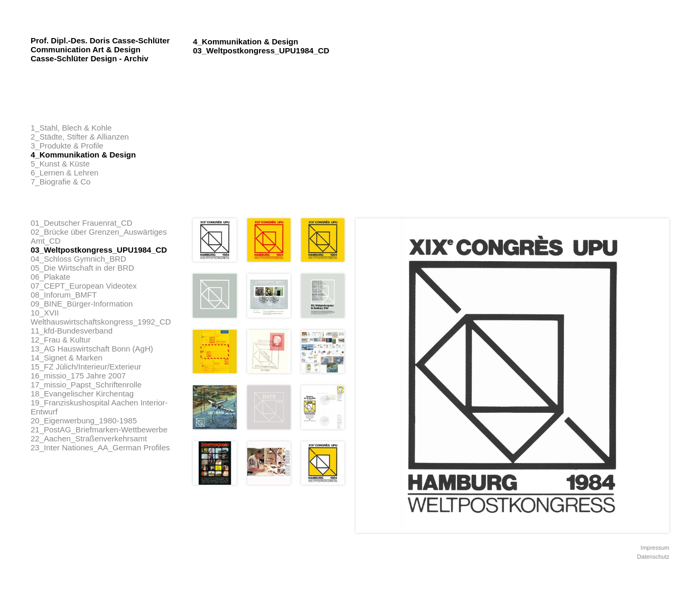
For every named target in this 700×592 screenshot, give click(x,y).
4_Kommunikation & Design (83, 155)
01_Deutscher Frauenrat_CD (82, 223)
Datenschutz (653, 557)
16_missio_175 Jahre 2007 (78, 376)
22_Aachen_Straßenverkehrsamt (89, 438)
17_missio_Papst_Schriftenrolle (86, 385)
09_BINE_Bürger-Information (82, 304)
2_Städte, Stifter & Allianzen (80, 137)
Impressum (655, 548)
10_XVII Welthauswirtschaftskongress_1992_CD (101, 317)
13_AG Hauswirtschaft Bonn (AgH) (92, 349)
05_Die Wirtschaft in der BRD (82, 268)
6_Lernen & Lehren (64, 173)
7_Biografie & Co (60, 182)
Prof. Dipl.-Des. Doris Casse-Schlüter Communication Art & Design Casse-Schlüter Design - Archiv (100, 49)
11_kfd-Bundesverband (72, 331)
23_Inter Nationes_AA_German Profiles (100, 447)
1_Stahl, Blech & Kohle (71, 128)
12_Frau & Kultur (60, 340)
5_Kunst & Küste (60, 164)
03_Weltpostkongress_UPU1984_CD (99, 250)
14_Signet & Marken (67, 358)
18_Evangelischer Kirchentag (82, 394)
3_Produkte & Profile (67, 146)
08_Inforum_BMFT (64, 295)
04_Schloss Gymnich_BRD (78, 259)
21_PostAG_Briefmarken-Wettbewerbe (99, 429)
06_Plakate (50, 277)
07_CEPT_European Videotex (84, 286)
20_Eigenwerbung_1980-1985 (84, 420)
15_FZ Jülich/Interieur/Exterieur (86, 367)
